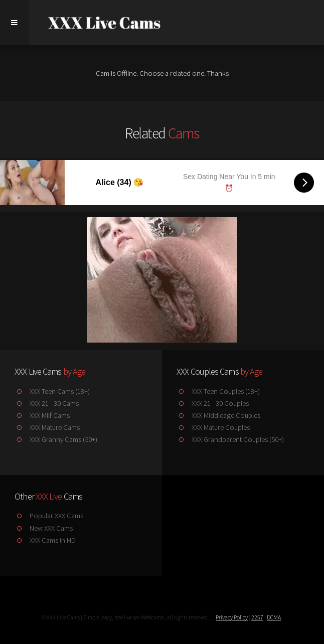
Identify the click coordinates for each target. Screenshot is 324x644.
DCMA (274, 617)
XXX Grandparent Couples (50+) (230, 439)
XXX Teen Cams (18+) (52, 391)
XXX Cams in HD (45, 540)
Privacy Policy (232, 617)
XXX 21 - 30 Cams (46, 403)
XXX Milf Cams (42, 415)
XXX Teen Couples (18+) (218, 391)
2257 (257, 617)
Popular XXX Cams (49, 516)
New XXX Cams (43, 528)
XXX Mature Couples (213, 427)
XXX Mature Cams (47, 427)
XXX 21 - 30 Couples (212, 403)
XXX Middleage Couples (218, 415)
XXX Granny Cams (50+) (56, 439)
